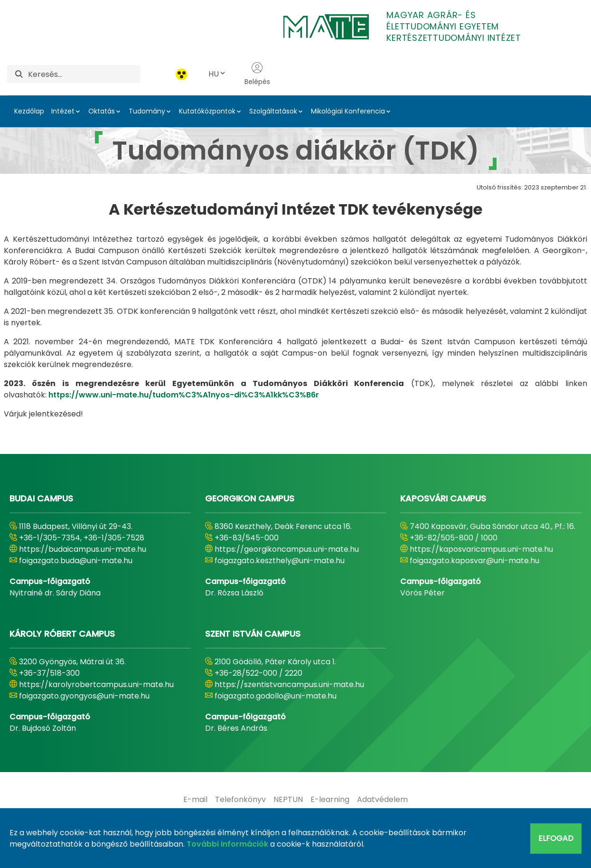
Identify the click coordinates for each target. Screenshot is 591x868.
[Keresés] (84, 74)
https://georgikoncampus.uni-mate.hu (287, 549)
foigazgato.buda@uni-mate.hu (76, 561)
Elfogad (556, 838)
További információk (227, 844)
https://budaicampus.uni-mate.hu (83, 549)
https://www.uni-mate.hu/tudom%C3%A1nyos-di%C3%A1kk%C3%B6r (184, 395)
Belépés (257, 74)
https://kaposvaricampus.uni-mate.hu (481, 549)
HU (217, 74)
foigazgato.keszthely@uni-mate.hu (280, 561)
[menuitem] (195, 800)
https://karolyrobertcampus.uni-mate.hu (96, 684)
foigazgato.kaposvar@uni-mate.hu (474, 561)
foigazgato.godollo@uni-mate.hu (276, 696)
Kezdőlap (29, 111)
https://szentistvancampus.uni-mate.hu (289, 684)
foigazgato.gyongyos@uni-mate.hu (84, 696)
